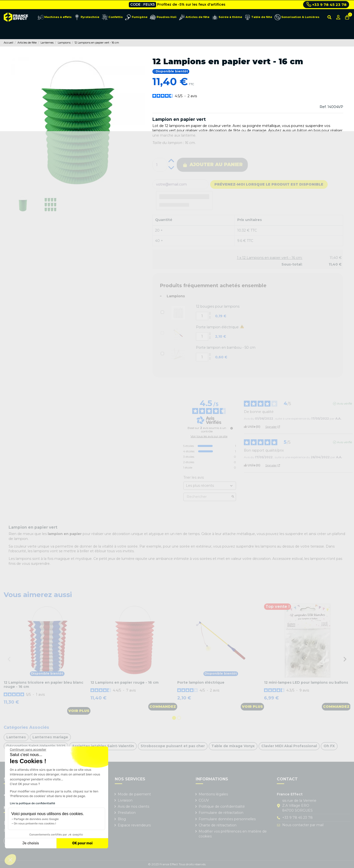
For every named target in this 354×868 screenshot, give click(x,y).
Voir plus (79, 711)
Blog (122, 819)
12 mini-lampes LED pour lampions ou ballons (306, 682)
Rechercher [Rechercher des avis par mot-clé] (207, 497)
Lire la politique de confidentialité (32, 803)
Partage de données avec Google (36, 819)
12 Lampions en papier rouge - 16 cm (125, 682)
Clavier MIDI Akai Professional (289, 746)
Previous (9, 659)
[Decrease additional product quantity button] (210, 318)
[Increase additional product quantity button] (210, 314)
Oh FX (329, 746)
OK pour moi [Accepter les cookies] (82, 843)
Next (345, 659)
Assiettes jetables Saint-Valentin (103, 746)
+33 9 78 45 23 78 (327, 4)
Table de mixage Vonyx (233, 746)
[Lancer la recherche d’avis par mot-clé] (233, 497)
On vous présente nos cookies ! (35, 823)
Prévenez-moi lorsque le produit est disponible (269, 184)
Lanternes (16, 737)
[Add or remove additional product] (162, 312)
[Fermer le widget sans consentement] (28, 750)
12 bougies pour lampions (218, 306)
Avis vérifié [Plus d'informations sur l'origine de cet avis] (345, 404)
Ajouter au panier (213, 165)
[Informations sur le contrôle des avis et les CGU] (232, 428)
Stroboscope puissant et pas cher (173, 746)
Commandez (163, 707)
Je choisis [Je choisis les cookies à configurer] (31, 843)
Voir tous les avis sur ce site (209, 436)
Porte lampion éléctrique (217, 327)
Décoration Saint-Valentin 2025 (36, 746)
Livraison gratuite (163, 4)
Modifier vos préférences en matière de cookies (233, 834)
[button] (10, 860)
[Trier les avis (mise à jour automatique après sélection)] (210, 486)
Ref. (323, 107)
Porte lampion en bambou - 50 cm (226, 347)
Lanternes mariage (50, 737)
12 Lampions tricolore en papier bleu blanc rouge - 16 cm (44, 685)
